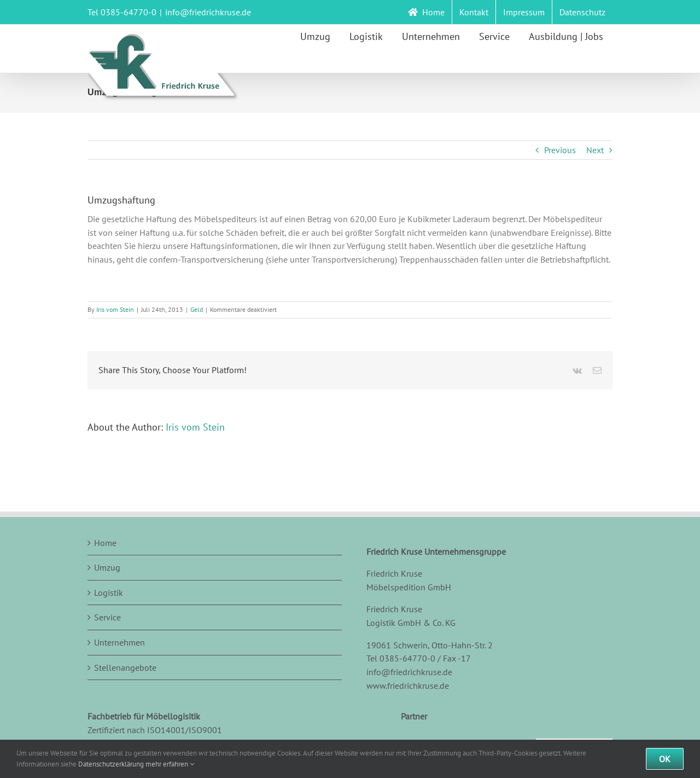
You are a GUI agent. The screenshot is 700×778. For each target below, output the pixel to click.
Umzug (107, 567)
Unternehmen (119, 642)
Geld (197, 309)
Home (105, 543)
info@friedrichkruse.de (208, 12)
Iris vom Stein (115, 309)
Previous (560, 150)
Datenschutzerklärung (111, 764)
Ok (665, 759)
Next (595, 150)
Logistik (109, 593)
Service (107, 617)
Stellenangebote (125, 667)
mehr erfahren (170, 764)
